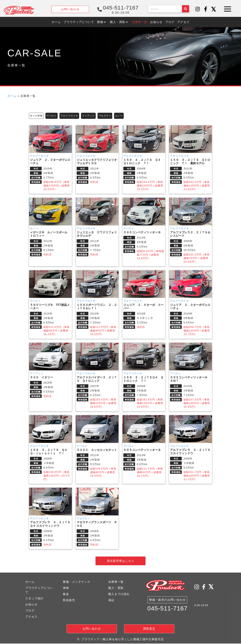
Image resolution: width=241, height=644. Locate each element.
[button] (198, 9)
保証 (111, 600)
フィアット (92, 116)
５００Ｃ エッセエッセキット (97, 450)
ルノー (124, 116)
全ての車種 (37, 116)
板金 (66, 594)
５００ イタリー (41, 378)
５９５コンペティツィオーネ (142, 233)
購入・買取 (116, 588)
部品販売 (69, 600)
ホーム (12, 96)
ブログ (30, 611)
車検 (66, 588)
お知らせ (31, 605)
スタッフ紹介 (34, 599)
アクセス (31, 617)
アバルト (53, 116)
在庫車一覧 (116, 582)
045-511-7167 (167, 609)
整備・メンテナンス (77, 582)
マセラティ (109, 116)
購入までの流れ (119, 594)
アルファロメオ (72, 116)
